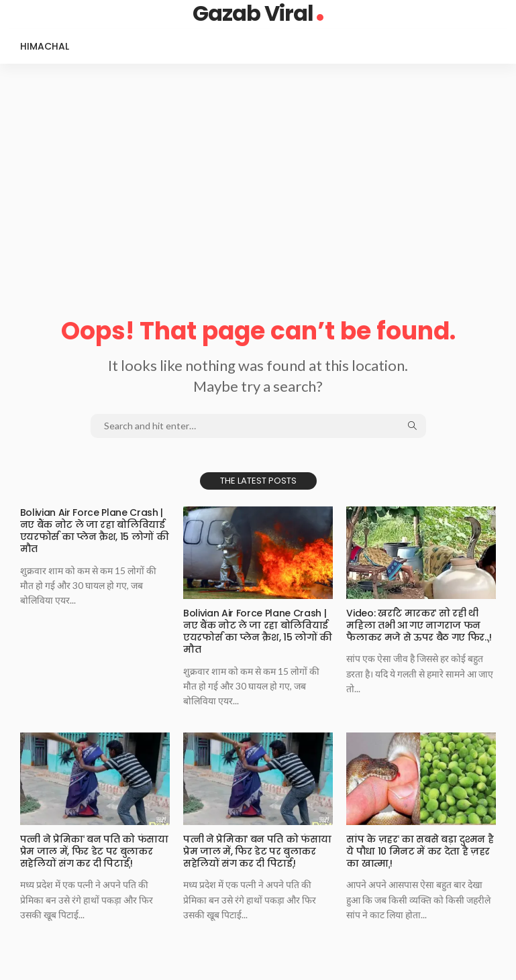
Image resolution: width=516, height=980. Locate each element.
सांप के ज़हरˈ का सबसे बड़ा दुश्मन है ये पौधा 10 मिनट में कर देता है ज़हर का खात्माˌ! (420, 851)
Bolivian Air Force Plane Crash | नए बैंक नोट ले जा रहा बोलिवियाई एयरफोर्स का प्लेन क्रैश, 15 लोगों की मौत (94, 531)
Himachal (45, 46)
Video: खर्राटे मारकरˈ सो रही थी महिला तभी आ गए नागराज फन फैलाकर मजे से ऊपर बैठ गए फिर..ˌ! (419, 625)
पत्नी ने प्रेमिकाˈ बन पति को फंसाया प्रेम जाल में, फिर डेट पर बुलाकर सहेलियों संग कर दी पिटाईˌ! (94, 851)
